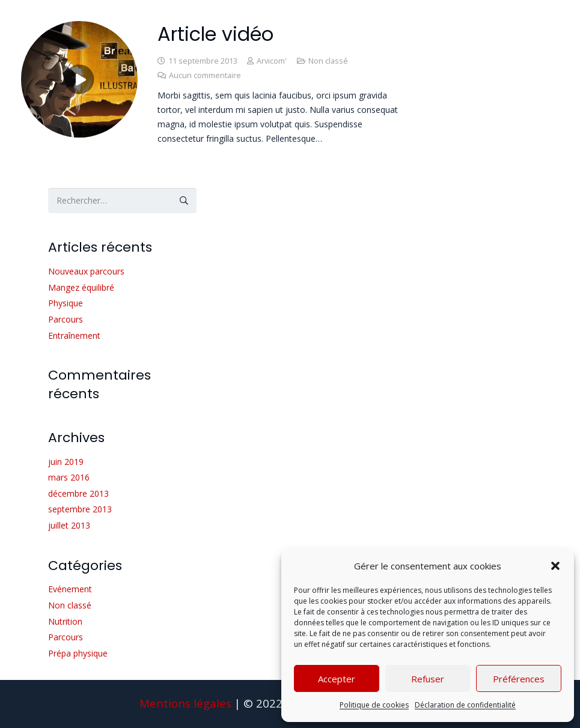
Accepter (337, 679)
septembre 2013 (80, 509)
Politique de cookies (374, 705)
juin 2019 (66, 462)
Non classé (328, 61)
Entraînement (74, 335)
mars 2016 (69, 477)
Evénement (70, 589)
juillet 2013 (69, 525)
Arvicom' (272, 61)
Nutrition (65, 621)
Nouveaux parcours (86, 271)
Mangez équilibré (81, 287)
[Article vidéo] (79, 28)
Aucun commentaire (205, 75)
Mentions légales (185, 703)
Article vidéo (215, 34)
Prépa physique (78, 653)
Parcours (66, 319)
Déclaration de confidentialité (465, 705)
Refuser (428, 679)
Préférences (519, 679)
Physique (66, 303)
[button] (555, 566)
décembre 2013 (78, 493)
